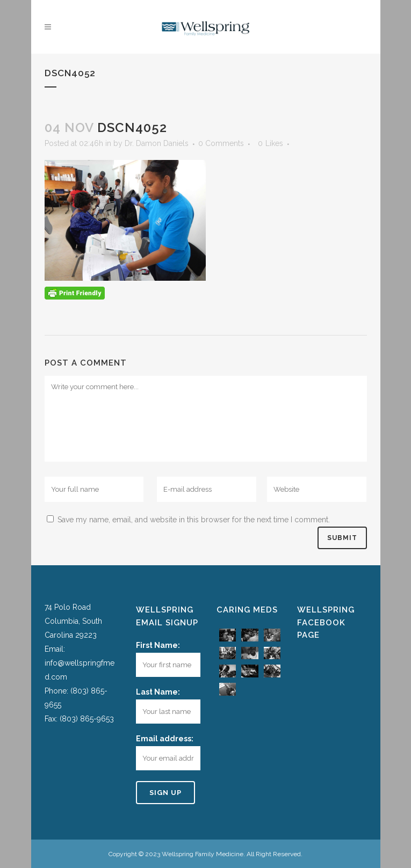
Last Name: (158, 692)
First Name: (158, 645)
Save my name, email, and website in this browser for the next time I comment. (194, 520)
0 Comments (221, 143)
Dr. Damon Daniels (157, 143)
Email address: (165, 739)
